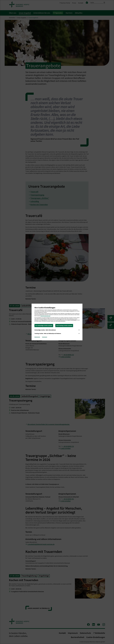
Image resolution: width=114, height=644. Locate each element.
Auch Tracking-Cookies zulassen (64, 325)
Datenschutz (37, 337)
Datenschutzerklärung (45, 316)
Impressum (45, 337)
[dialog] (57, 322)
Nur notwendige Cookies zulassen (44, 325)
